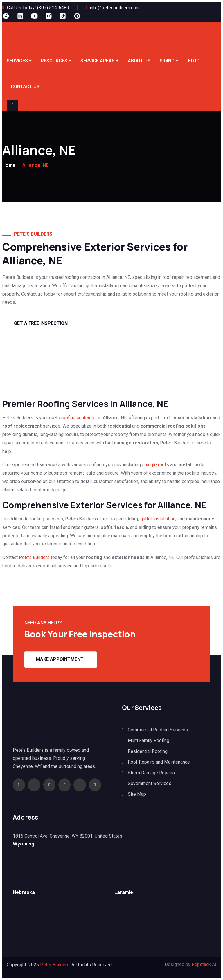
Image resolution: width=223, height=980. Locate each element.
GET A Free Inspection (41, 323)
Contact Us (25, 87)
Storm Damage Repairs (151, 773)
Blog (194, 61)
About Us (139, 61)
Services (17, 61)
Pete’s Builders (34, 557)
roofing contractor (79, 418)
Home (9, 165)
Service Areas (98, 61)
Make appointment (61, 659)
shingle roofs (156, 465)
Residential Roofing (148, 751)
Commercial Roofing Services (158, 730)
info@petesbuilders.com (115, 8)
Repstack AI (204, 964)
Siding (167, 61)
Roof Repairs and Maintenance (159, 762)
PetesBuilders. (55, 965)
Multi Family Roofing (149, 741)
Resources (54, 61)
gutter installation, (158, 519)
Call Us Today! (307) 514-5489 (38, 8)
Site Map (137, 794)
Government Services (150, 783)
